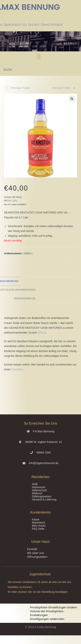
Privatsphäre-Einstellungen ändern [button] (53, 607)
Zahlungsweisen (42, 496)
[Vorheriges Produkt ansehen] (7, 88)
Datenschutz (39, 490)
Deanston (17, 369)
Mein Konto (39, 526)
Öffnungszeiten (37, 557)
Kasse (36, 519)
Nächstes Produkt (61, 88)
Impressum (39, 487)
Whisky (42, 333)
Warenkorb (38, 523)
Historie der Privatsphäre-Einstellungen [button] (47, 613)
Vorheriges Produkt (20, 88)
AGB (35, 484)
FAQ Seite (38, 529)
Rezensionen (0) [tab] (25, 299)
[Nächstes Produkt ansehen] (74, 88)
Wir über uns (35, 553)
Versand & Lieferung (44, 499)
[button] (39, 56)
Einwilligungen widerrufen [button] (47, 619)
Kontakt (32, 549)
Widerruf (37, 493)
